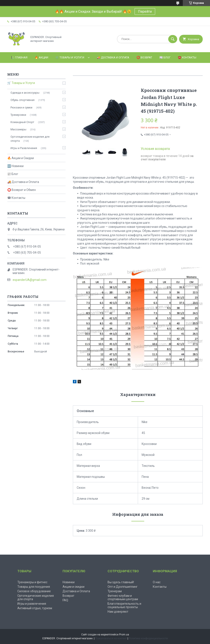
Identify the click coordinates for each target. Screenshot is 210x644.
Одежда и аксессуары (25, 93)
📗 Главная (19, 57)
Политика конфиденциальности (148, 638)
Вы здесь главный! (121, 582)
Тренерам (115, 591)
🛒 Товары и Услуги (70, 57)
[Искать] (173, 39)
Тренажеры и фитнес (32, 582)
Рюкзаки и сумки (21, 107)
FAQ (65, 600)
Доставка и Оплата (76, 591)
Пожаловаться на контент (111, 638)
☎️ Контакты (187, 57)
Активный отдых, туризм (35, 608)
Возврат (68, 596)
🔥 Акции (41, 57)
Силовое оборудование (34, 591)
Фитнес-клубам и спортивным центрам (123, 597)
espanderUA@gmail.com (30, 280)
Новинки (69, 582)
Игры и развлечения (32, 604)
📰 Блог (165, 57)
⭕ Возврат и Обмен (22, 190)
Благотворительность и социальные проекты (124, 605)
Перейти (145, 11)
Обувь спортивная (22, 100)
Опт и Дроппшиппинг (123, 587)
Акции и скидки (73, 587)
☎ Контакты (16, 198)
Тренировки (18, 115)
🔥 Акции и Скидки (21, 158)
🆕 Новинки (15, 166)
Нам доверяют (118, 612)
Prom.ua (124, 635)
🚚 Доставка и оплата (113, 57)
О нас (157, 582)
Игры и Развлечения (24, 148)
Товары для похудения (34, 587)
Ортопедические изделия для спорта (30, 139)
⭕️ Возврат (144, 57)
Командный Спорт (22, 122)
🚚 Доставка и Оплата (23, 182)
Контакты (160, 587)
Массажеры (18, 129)
